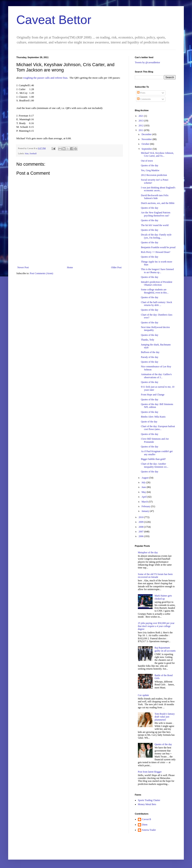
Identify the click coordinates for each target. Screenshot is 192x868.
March (145, 502)
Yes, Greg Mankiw (150, 170)
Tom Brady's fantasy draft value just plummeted (165, 717)
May (144, 492)
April (144, 497)
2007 (141, 532)
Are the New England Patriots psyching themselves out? (156, 214)
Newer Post (23, 267)
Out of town (147, 161)
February (146, 506)
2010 (141, 517)
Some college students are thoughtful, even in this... (155, 291)
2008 (141, 527)
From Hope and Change (153, 395)
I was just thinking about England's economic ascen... (158, 189)
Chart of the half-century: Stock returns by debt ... (157, 304)
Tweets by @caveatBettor (147, 62)
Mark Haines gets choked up (163, 597)
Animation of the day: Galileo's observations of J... (156, 376)
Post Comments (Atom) (41, 273)
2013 (141, 121)
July (144, 482)
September (147, 149)
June (144, 487)
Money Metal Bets (147, 804)
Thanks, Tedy (148, 340)
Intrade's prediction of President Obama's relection (157, 283)
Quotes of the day (150, 165)
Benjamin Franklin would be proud (158, 247)
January (146, 511)
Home (70, 267)
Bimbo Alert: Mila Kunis (153, 417)
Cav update (143, 695)
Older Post (116, 267)
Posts (141, 93)
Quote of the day (149, 422)
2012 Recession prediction (154, 175)
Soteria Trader (149, 830)
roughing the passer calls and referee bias (45, 78)
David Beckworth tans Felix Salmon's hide (155, 197)
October (146, 144)
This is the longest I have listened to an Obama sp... (157, 271)
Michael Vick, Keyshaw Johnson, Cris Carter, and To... (157, 154)
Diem (145, 825)
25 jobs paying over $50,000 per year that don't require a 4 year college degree (156, 626)
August (145, 478)
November (147, 139)
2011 (141, 130)
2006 (141, 536)
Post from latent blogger (150, 772)
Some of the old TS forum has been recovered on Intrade (155, 576)
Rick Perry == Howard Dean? (156, 252)
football (33, 153)
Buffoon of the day (150, 352)
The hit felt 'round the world (155, 225)
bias (27, 153)
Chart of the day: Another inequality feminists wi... (155, 465)
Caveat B (146, 819)
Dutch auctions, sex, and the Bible (158, 203)
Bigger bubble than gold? (153, 459)
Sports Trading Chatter (149, 800)
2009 (141, 522)
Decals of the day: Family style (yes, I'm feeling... (156, 236)
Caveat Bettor (54, 20)
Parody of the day (150, 357)
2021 (141, 116)
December (147, 134)
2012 (141, 126)
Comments (144, 99)
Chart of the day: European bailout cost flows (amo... (158, 428)
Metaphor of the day (148, 552)
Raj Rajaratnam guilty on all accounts (165, 649)
